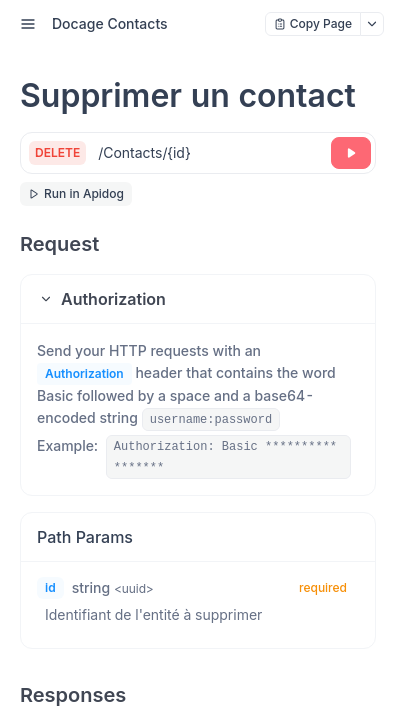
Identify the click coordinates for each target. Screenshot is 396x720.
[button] (198, 299)
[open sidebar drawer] (28, 24)
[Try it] (351, 153)
